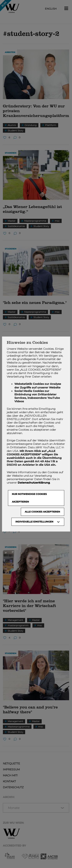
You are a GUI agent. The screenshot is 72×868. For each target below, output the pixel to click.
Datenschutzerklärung (34, 483)
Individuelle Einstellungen (34, 522)
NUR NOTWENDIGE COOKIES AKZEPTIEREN (29, 498)
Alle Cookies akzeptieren (42, 512)
